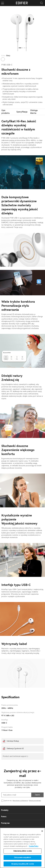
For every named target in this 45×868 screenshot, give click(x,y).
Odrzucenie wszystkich (22, 857)
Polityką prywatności (35, 801)
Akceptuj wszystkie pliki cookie (22, 864)
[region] (22, 848)
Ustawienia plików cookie (22, 851)
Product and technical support (15, 756)
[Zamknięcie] (42, 831)
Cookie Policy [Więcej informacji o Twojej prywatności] (34, 846)
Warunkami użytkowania (20, 801)
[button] (20, 48)
